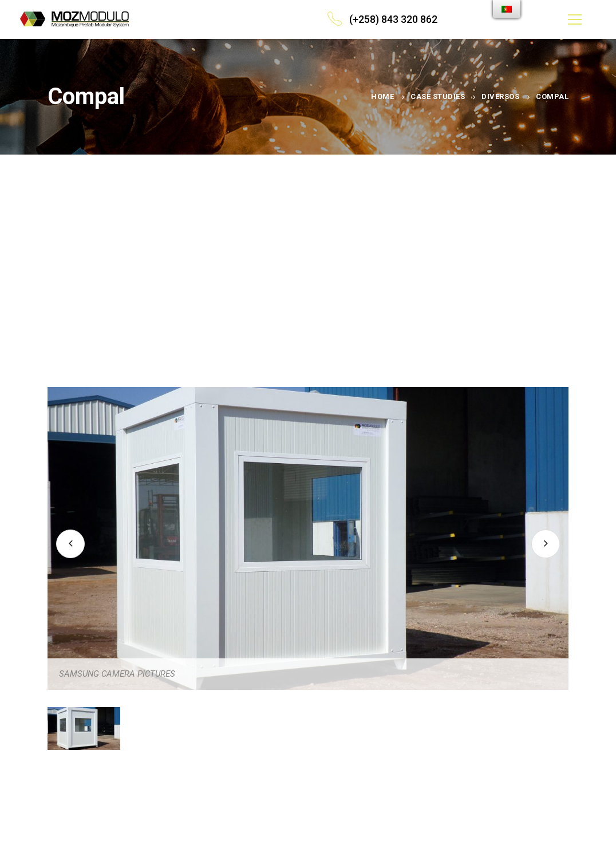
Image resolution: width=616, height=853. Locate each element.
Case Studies (438, 96)
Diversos (500, 96)
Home (382, 96)
